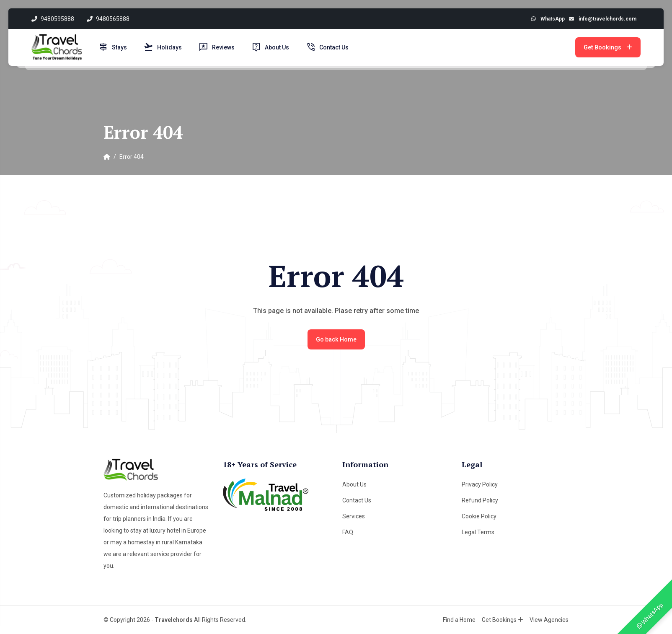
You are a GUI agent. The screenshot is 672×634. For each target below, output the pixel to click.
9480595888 (53, 19)
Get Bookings (608, 47)
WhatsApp (650, 616)
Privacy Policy (480, 484)
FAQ (348, 532)
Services (354, 516)
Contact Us (327, 47)
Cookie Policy (479, 516)
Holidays (163, 47)
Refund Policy (480, 500)
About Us (270, 47)
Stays (113, 47)
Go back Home (336, 339)
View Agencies (549, 620)
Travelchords (174, 620)
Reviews (217, 47)
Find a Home (459, 620)
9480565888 (108, 19)
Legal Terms (478, 532)
